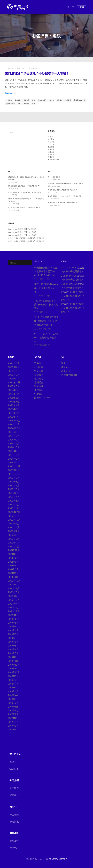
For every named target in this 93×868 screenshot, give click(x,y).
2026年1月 (13, 379)
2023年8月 (14, 482)
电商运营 (68, 100)
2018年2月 (13, 703)
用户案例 (51, 154)
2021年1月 (13, 577)
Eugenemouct (13, 229)
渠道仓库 (51, 152)
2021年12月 (14, 550)
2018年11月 (13, 669)
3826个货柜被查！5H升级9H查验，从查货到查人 (24, 192)
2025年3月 (14, 409)
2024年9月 (14, 432)
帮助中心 (14, 848)
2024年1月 (13, 463)
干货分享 (34, 69)
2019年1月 (13, 661)
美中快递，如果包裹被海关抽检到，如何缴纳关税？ (66, 183)
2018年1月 (13, 707)
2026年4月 (14, 367)
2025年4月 (14, 405)
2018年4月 (13, 695)
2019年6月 (13, 642)
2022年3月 (14, 547)
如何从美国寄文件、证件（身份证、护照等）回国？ (66, 196)
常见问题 (51, 142)
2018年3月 (13, 699)
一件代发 (9, 100)
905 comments (54, 192)
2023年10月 (14, 474)
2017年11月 (13, 714)
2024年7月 (14, 440)
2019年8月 (13, 634)
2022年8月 (14, 527)
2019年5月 (13, 646)
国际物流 (26, 100)
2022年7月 (14, 531)
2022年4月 (14, 543)
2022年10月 (14, 520)
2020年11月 (14, 585)
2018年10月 (14, 672)
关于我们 (14, 788)
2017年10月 (14, 718)
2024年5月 (14, 447)
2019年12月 (14, 619)
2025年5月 (13, 402)
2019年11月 (13, 623)
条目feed (66, 367)
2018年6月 (13, 688)
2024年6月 (14, 444)
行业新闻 (14, 815)
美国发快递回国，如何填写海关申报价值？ (63, 203)
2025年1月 (13, 417)
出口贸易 (18, 100)
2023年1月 (13, 508)
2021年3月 (13, 569)
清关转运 (60, 100)
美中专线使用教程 (54, 177)
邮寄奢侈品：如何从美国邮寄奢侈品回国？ (63, 190)
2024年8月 (14, 436)
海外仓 (52, 100)
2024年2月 (14, 459)
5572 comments (54, 180)
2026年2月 (14, 375)
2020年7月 (14, 596)
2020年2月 (14, 611)
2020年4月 (14, 604)
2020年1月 (13, 615)
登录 (63, 363)
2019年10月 (14, 627)
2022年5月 (14, 539)
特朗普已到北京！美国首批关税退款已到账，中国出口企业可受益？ (46, 271)
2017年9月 (13, 722)
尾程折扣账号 (42, 100)
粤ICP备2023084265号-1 (57, 859)
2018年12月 (14, 665)
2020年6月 (14, 600)
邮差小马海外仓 (53, 160)
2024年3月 (14, 455)
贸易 (19, 104)
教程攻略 (51, 147)
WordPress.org (69, 375)
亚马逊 (50, 137)
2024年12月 (14, 421)
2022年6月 (14, 535)
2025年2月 (14, 413)
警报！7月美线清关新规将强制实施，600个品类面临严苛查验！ (46, 321)
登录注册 (14, 795)
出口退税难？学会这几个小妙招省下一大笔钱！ (37, 73)
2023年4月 (14, 497)
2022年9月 (14, 524)
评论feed (66, 371)
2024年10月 (14, 428)
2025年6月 (14, 398)
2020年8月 (14, 592)
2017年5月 (13, 726)
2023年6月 (14, 489)
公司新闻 (51, 139)
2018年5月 (13, 692)
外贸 (34, 100)
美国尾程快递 (11, 104)
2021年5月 (13, 562)
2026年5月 (14, 363)
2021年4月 (13, 566)
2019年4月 (13, 650)
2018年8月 (13, 680)
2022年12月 (14, 512)
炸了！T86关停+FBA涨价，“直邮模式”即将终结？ (25, 208)
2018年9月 (13, 676)
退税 (34, 104)
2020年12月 (14, 581)
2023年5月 (14, 493)
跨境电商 (26, 104)
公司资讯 (14, 822)
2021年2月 (13, 573)
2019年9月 (13, 630)
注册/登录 (81, 7)
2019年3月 (13, 653)
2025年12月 (14, 382)
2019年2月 (13, 657)
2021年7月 (13, 554)
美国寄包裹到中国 (80, 100)
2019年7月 (13, 638)
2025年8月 (14, 390)
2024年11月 (14, 424)
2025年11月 (14, 386)
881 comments (53, 199)
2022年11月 (14, 516)
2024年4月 (14, 451)
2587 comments (54, 186)
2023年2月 (14, 505)
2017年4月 (13, 730)
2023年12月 (14, 466)
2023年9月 (14, 478)
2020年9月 (14, 589)
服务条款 (14, 841)
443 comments (54, 205)
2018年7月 (13, 684)
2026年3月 (14, 371)
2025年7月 (14, 394)
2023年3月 (14, 501)
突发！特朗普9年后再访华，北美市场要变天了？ (24, 186)
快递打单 (14, 769)
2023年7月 (14, 486)
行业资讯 (51, 157)
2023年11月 (14, 470)
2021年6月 (13, 558)
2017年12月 (14, 711)
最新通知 (51, 149)
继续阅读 (8, 93)
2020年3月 (14, 608)
